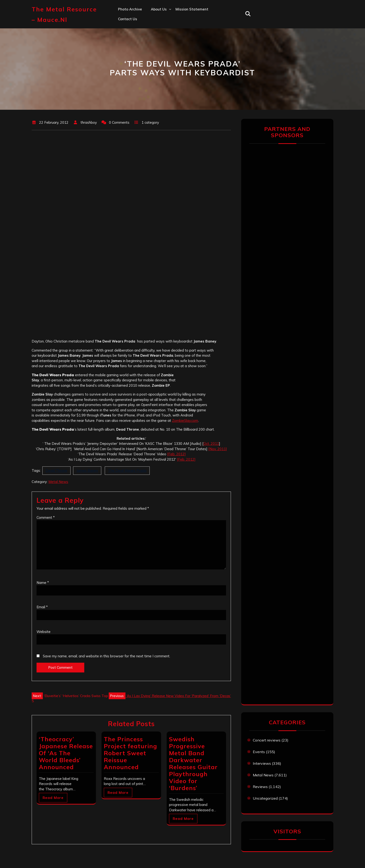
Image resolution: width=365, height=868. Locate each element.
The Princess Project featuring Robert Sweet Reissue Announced (130, 753)
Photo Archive (130, 9)
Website (44, 632)
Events (259, 752)
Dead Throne (56, 471)
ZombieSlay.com (185, 421)
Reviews (260, 787)
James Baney (87, 471)
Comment (46, 517)
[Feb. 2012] (176, 454)
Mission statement (192, 9)
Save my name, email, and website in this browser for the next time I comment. (106, 656)
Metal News (58, 482)
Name (43, 583)
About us (159, 9)
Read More (53, 798)
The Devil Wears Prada (127, 471)
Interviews (262, 763)
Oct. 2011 (211, 444)
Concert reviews (267, 740)
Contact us (128, 19)
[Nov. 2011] (218, 449)
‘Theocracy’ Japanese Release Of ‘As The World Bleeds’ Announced (66, 753)
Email (42, 607)
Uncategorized (265, 798)
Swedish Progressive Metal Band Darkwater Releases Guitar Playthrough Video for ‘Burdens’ (193, 763)
